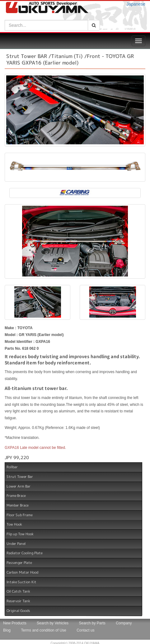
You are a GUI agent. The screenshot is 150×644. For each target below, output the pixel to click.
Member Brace (17, 505)
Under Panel (16, 544)
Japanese (136, 4)
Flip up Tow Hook (20, 534)
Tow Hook (14, 524)
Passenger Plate (19, 563)
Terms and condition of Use (43, 630)
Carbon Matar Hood (22, 572)
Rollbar (12, 467)
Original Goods (18, 611)
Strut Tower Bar (20, 477)
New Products (15, 623)
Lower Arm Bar (19, 486)
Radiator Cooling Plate (24, 553)
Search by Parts (92, 623)
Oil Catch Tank (18, 591)
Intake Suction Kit (21, 582)
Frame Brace (16, 496)
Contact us (85, 630)
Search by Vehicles (53, 623)
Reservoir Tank (18, 601)
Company (124, 623)
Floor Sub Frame (19, 515)
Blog (7, 630)
